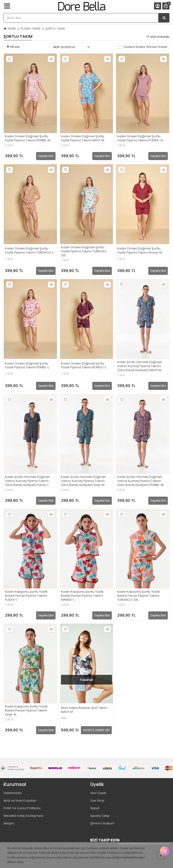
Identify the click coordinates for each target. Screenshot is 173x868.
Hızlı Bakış (51, 59)
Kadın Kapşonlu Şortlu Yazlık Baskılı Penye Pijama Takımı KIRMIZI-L (82, 596)
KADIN (12, 29)
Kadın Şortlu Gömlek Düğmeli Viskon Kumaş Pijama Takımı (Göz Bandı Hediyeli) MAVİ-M (140, 366)
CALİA (9, 145)
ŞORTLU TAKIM (55, 29)
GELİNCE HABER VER (96, 730)
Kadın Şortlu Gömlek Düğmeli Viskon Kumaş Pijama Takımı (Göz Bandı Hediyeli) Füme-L (27, 481)
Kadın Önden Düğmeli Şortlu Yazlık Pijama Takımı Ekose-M (140, 251)
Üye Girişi (97, 801)
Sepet (95, 808)
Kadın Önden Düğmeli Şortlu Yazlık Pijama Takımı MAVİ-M (83, 139)
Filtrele (13, 47)
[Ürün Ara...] (164, 18)
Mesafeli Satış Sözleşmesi (23, 816)
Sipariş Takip (100, 816)
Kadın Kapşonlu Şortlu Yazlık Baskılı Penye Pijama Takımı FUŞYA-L (26, 596)
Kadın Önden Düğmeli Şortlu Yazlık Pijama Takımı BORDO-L (84, 366)
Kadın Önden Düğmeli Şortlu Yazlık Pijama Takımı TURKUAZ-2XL (84, 252)
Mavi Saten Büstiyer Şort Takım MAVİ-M (84, 710)
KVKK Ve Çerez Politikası (22, 808)
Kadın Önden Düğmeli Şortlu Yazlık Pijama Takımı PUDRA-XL (140, 139)
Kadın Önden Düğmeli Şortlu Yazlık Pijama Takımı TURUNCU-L (29, 251)
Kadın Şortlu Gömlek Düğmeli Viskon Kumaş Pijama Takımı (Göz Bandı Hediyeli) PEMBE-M (140, 481)
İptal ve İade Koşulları (20, 801)
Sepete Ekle (46, 156)
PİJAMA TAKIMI (30, 29)
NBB (64, 718)
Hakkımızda (13, 793)
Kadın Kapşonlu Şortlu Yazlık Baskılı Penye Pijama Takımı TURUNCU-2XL (139, 596)
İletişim (9, 823)
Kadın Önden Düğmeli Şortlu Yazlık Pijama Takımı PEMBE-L (27, 366)
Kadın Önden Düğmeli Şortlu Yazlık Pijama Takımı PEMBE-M (28, 139)
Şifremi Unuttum (102, 823)
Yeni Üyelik (98, 793)
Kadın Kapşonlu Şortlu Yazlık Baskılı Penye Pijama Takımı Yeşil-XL (26, 711)
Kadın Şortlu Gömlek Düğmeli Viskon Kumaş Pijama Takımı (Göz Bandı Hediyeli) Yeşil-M (83, 481)
